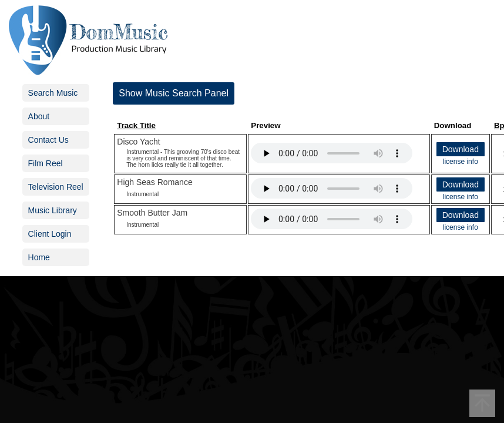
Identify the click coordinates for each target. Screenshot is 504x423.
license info (461, 162)
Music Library (53, 210)
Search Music (53, 93)
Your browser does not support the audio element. (332, 153)
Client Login (50, 234)
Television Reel (56, 187)
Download (461, 149)
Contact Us (48, 140)
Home (39, 257)
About (39, 116)
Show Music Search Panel (174, 93)
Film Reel (46, 163)
